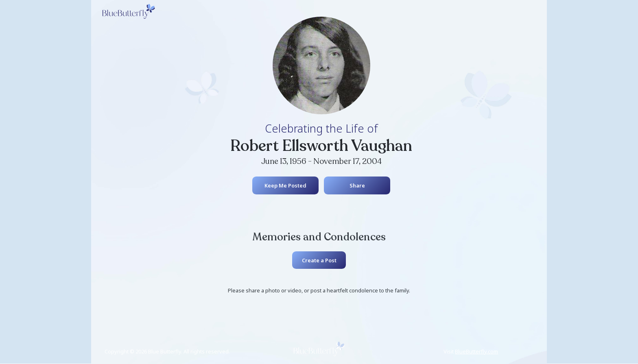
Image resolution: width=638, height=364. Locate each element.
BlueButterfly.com (476, 351)
